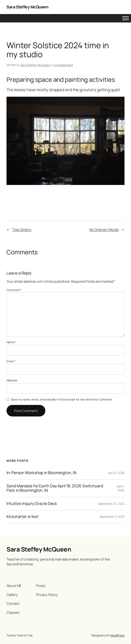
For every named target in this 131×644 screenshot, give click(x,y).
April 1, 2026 (121, 488)
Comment (14, 290)
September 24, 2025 (111, 504)
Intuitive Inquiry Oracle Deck (32, 504)
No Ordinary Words (104, 230)
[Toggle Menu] (126, 18)
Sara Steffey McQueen (27, 7)
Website (12, 380)
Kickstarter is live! (23, 517)
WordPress (117, 635)
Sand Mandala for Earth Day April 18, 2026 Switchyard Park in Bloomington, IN (55, 488)
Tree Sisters (22, 230)
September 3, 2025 (112, 517)
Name (11, 342)
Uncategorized (63, 65)
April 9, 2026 (116, 473)
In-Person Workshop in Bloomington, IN (41, 473)
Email (11, 361)
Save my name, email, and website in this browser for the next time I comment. (62, 399)
